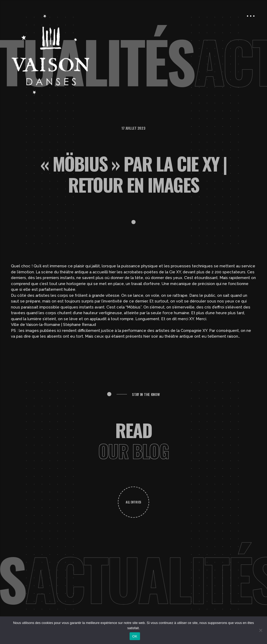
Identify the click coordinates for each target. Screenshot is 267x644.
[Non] (260, 630)
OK (135, 636)
